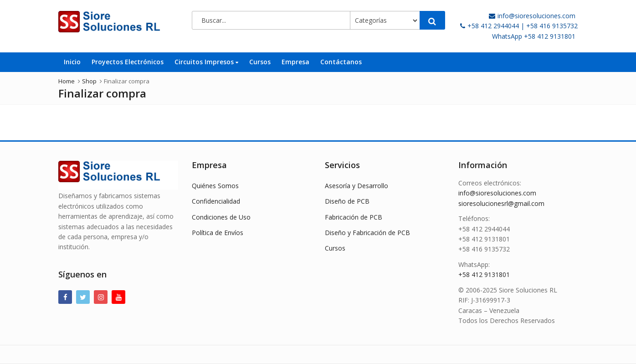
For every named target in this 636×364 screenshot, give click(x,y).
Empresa (295, 62)
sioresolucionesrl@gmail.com (501, 203)
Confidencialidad (216, 201)
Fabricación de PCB (354, 217)
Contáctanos (341, 62)
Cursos (260, 62)
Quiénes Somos (215, 186)
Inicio (72, 62)
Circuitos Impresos (206, 62)
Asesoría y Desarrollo (356, 186)
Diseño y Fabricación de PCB (367, 233)
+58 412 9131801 (484, 274)
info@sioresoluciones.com (497, 193)
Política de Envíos (218, 233)
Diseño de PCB (347, 201)
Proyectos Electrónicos (128, 62)
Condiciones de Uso (221, 217)
